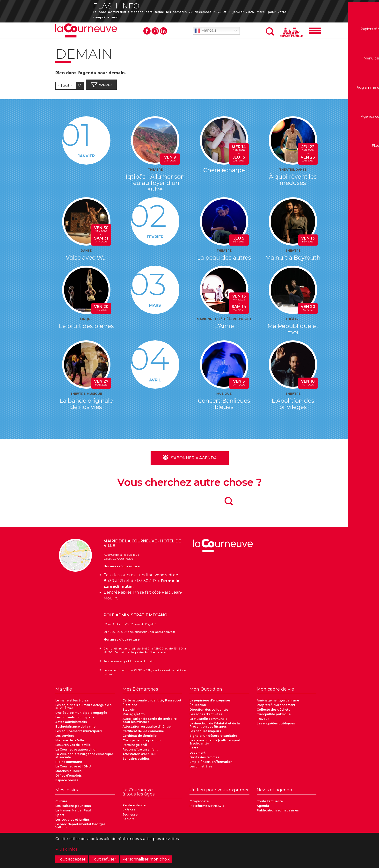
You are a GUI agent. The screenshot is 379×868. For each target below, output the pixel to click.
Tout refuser (104, 860)
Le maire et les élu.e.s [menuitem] (72, 703)
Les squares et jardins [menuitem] (73, 822)
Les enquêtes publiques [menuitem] (276, 726)
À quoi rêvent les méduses (293, 182)
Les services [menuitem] (65, 738)
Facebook (147, 33)
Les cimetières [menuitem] (201, 769)
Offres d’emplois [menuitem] (69, 778)
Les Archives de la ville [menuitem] (73, 747)
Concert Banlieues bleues (224, 406)
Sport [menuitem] (60, 817)
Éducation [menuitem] (198, 707)
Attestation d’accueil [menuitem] (139, 756)
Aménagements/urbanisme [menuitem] (278, 703)
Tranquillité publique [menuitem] (274, 717)
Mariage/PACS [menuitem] (134, 717)
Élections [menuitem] (130, 707)
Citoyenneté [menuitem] (199, 804)
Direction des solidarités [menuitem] (209, 712)
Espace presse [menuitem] (67, 783)
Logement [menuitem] (197, 755)
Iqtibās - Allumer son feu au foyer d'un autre (155, 185)
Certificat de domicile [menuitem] (140, 738)
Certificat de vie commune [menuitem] (143, 733)
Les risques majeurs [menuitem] (205, 733)
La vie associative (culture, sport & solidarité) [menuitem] (215, 744)
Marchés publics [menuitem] (68, 773)
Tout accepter (72, 860)
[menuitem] (85, 693)
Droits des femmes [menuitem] (204, 760)
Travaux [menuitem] (263, 721)
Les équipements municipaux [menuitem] (79, 733)
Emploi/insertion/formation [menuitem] (211, 764)
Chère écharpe (224, 172)
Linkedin (163, 33)
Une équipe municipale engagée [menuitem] (81, 715)
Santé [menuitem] (194, 750)
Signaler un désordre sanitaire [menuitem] (213, 738)
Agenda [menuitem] (263, 808)
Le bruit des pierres (86, 328)
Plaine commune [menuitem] (69, 764)
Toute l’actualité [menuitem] (270, 804)
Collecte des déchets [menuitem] (273, 712)
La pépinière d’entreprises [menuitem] (210, 703)
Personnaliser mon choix (146, 860)
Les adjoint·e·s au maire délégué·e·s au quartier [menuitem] (83, 709)
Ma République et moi (293, 331)
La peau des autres (224, 260)
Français (205, 32)
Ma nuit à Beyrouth (293, 260)
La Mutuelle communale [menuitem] (208, 721)
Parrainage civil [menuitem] (135, 747)
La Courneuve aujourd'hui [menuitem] (76, 752)
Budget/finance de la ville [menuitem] (75, 729)
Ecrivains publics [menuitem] (136, 761)
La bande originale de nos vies (86, 406)
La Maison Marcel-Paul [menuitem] (73, 813)
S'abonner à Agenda (193, 460)
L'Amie (224, 328)
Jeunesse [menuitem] (130, 817)
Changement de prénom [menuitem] (142, 743)
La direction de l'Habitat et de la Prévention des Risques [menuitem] (215, 727)
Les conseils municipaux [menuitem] (75, 720)
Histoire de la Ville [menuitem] (70, 743)
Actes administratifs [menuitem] (71, 724)
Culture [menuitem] (61, 804)
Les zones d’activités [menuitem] (206, 717)
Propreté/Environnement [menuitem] (276, 707)
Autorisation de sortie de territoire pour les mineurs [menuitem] (150, 723)
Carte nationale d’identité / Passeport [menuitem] (152, 703)
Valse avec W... (86, 260)
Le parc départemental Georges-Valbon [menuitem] (81, 828)
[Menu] (315, 32)
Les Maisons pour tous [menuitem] (73, 808)
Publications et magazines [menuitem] (278, 813)
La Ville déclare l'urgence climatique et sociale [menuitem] (84, 758)
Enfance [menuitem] (129, 812)
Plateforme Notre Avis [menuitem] (207, 808)
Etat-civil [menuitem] (130, 712)
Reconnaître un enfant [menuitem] (140, 752)
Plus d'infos (66, 850)
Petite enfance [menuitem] (134, 808)
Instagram (155, 33)
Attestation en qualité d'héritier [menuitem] (147, 729)
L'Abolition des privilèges (293, 406)
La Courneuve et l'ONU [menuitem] (73, 769)
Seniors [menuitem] (128, 821)
